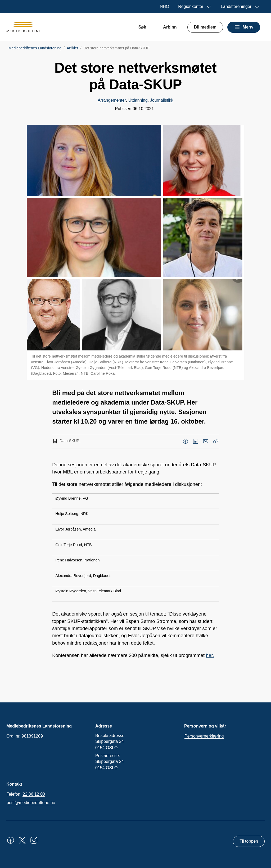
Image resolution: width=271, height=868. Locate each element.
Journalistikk (162, 100)
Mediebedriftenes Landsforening (35, 48)
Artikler (73, 48)
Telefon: (26, 794)
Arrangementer (112, 100)
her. (210, 655)
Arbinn (170, 27)
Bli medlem (205, 27)
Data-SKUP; (70, 441)
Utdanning (138, 100)
